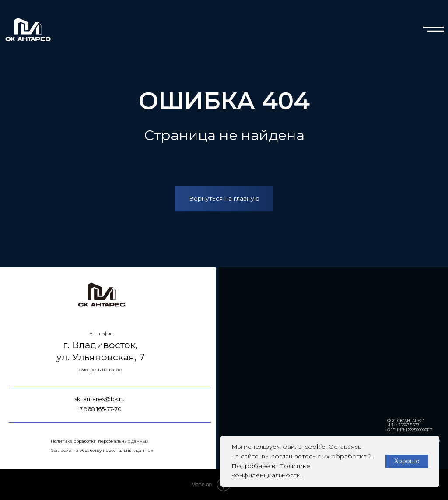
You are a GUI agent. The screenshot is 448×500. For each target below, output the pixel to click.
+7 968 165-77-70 (99, 409)
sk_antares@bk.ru (100, 399)
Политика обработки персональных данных (100, 441)
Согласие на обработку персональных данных (102, 450)
